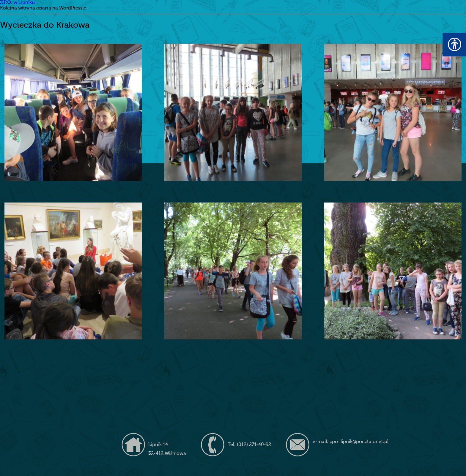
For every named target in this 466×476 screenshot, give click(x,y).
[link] (73, 112)
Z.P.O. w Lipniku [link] (17, 3)
